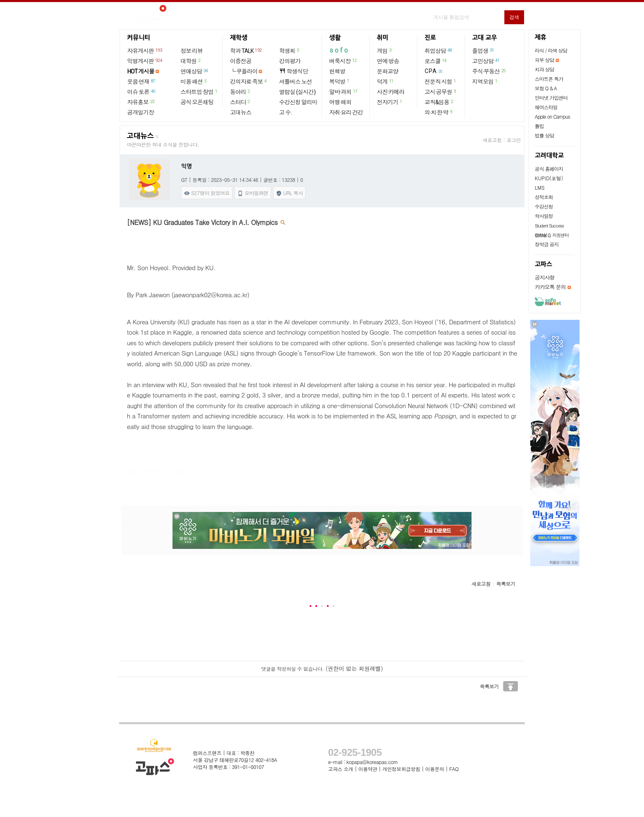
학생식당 (294, 71)
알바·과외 (344, 92)
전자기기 (390, 102)
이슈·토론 (142, 92)
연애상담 (195, 71)
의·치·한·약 (439, 112)
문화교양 (388, 71)
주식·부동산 (489, 71)
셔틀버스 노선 (296, 82)
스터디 (240, 102)
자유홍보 (141, 102)
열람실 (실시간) (297, 92)
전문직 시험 (441, 81)
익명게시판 (145, 61)
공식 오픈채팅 (197, 102)
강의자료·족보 (249, 81)
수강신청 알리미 (298, 102)
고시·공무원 (441, 92)
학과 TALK (246, 50)
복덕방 (340, 81)
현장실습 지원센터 (552, 235)
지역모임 (485, 81)
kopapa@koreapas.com (372, 762)
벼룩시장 (343, 61)
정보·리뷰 (192, 51)
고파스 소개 (341, 769)
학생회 (290, 50)
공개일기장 (141, 112)
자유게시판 (145, 50)
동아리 (240, 92)
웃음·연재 (142, 81)
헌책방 (337, 71)
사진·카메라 (391, 92)
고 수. (285, 112)
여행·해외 (340, 102)
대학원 (191, 61)
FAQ (454, 769)
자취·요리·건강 (346, 112)
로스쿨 (436, 61)
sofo (339, 50)
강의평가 (290, 61)
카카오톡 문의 (550, 287)
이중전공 (241, 61)
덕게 (386, 81)
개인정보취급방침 (401, 769)
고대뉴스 (241, 112)
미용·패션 (194, 81)
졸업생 (484, 50)
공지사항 (545, 277)
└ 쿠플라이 (244, 71)
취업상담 (439, 50)
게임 (385, 50)
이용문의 (435, 769)
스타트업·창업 (199, 92)
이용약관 (368, 769)
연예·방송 (388, 61)
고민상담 (486, 61)
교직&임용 (439, 102)
